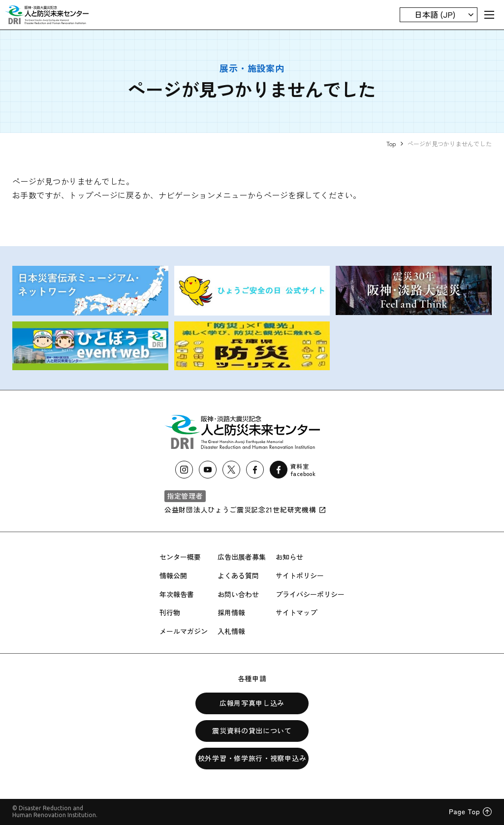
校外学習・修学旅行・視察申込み (252, 758)
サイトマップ (296, 612)
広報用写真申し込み (252, 703)
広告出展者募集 (242, 557)
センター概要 (180, 557)
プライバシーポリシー (310, 594)
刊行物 (170, 612)
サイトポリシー (300, 575)
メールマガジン (184, 631)
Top (391, 143)
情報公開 (173, 575)
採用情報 (231, 612)
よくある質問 (238, 575)
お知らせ (289, 557)
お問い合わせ (238, 594)
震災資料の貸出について (252, 730)
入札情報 (231, 631)
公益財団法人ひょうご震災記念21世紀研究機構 (245, 509)
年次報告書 (177, 594)
